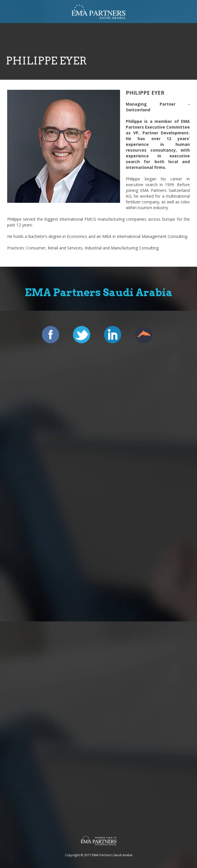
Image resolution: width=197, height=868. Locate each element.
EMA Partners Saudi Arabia (112, 855)
